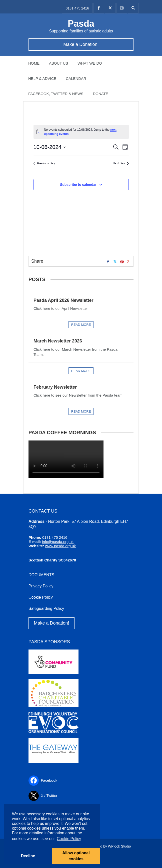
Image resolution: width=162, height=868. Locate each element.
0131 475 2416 (77, 8)
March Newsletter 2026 (58, 341)
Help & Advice (42, 78)
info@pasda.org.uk (58, 542)
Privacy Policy (41, 586)
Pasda (81, 24)
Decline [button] (28, 856)
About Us (58, 63)
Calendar (76, 78)
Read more (81, 325)
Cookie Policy (41, 597)
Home (34, 63)
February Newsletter (55, 387)
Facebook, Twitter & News (56, 94)
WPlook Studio (119, 846)
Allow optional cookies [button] (76, 856)
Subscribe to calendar (78, 185)
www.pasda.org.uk (60, 546)
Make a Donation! (81, 44)
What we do (90, 63)
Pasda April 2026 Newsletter (63, 300)
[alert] (81, 132)
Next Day (120, 163)
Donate (100, 94)
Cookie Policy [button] (69, 839)
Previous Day (44, 163)
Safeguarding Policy (46, 608)
